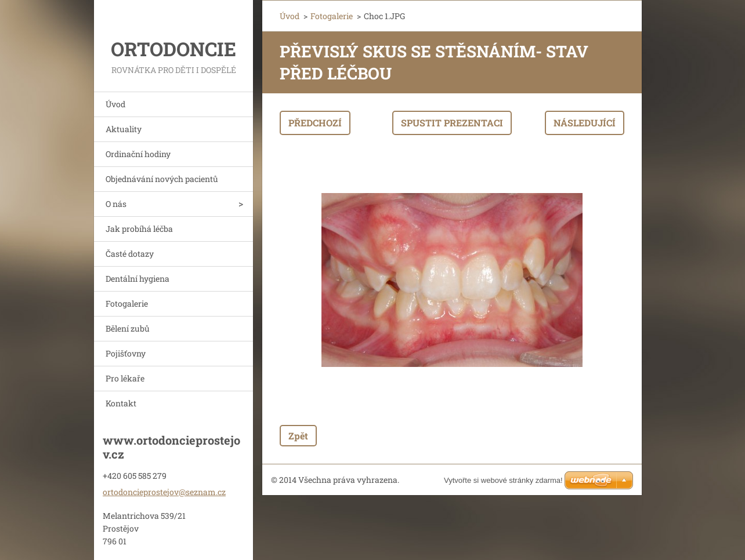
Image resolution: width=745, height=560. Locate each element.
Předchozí (315, 123)
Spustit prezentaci (452, 123)
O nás (116, 204)
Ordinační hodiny (138, 154)
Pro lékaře (125, 378)
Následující (585, 123)
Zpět (298, 436)
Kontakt (121, 403)
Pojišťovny (126, 353)
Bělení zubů (128, 328)
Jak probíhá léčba (139, 229)
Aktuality (124, 129)
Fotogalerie (127, 303)
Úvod (115, 104)
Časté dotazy (130, 254)
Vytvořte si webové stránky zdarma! (503, 480)
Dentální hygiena (138, 279)
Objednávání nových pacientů (162, 179)
